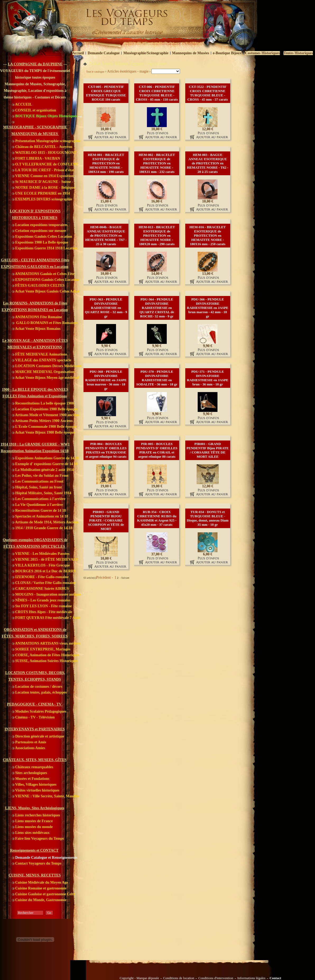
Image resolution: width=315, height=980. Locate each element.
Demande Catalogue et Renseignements (45, 858)
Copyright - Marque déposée (139, 978)
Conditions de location (179, 978)
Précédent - (105, 577)
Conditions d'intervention (216, 978)
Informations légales (251, 978)
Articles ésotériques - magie (128, 71)
